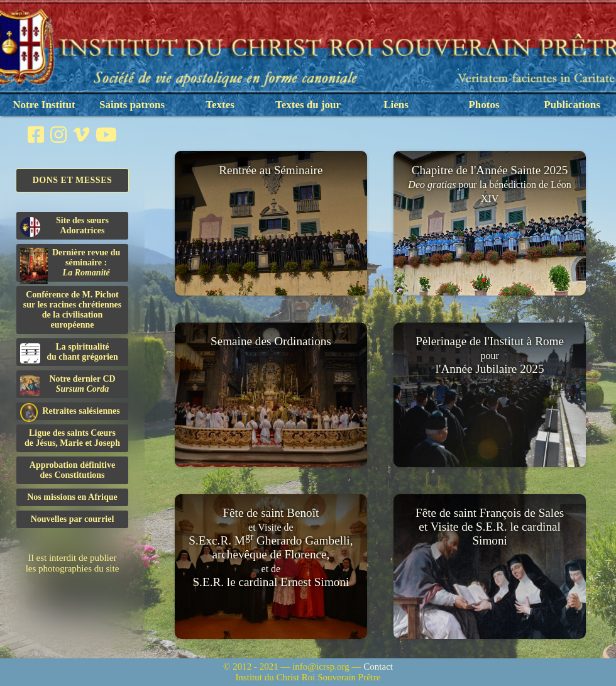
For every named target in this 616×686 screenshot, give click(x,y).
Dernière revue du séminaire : (70, 265)
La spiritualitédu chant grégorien (69, 353)
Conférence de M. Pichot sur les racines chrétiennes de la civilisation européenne (72, 310)
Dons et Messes (73, 180)
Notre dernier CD (68, 385)
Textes (220, 105)
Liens (396, 105)
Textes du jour (308, 105)
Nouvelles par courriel (73, 519)
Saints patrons (132, 105)
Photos (484, 105)
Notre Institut (44, 105)
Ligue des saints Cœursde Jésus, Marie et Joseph (72, 438)
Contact (378, 667)
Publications (572, 105)
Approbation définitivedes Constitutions (72, 470)
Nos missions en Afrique (72, 497)
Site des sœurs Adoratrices (64, 226)
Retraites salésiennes (70, 412)
